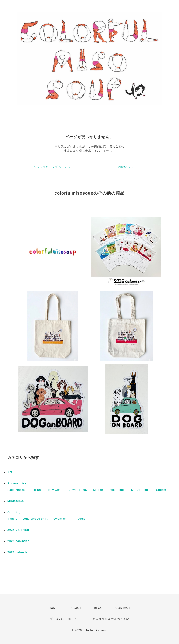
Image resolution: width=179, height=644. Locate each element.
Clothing (14, 512)
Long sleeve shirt (35, 519)
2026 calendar (18, 552)
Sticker (161, 490)
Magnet (99, 490)
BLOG (98, 608)
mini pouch (118, 490)
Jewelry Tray (78, 490)
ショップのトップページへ (52, 167)
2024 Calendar (18, 530)
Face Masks (16, 490)
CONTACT (123, 608)
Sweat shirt (62, 519)
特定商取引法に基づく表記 (111, 619)
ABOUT (76, 608)
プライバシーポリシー (65, 619)
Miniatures (16, 501)
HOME (53, 608)
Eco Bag (37, 490)
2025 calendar (18, 541)
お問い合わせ (127, 167)
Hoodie (80, 519)
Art (10, 472)
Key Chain (56, 490)
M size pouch (141, 490)
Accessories (17, 483)
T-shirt (12, 519)
